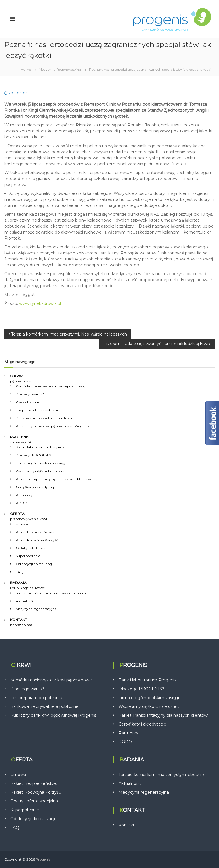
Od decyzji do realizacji (34, 564)
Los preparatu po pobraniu (38, 410)
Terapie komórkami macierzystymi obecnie (51, 593)
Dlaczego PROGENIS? (34, 455)
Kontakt (127, 825)
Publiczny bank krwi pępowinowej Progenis (52, 426)
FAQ (20, 572)
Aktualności (26, 601)
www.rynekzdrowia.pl (40, 303)
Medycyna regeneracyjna (36, 609)
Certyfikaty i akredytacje (36, 487)
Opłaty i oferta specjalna (36, 548)
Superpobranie (28, 556)
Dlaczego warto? (30, 394)
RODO (22, 503)
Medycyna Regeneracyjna (60, 69)
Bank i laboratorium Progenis (40, 447)
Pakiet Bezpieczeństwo (35, 532)
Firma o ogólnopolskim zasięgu (42, 463)
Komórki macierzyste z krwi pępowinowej (50, 386)
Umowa (22, 524)
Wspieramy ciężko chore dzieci (41, 471)
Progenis (43, 859)
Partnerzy (24, 495)
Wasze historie (27, 402)
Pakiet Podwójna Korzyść (37, 540)
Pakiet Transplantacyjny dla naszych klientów (53, 479)
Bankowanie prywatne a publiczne (45, 418)
